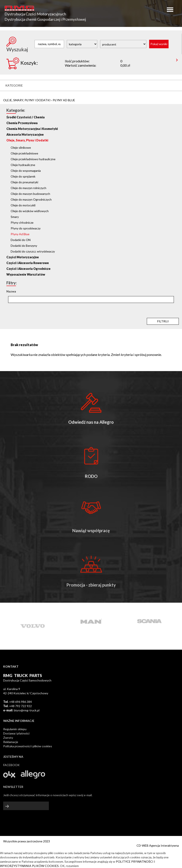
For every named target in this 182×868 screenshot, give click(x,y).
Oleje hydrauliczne (23, 165)
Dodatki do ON (21, 240)
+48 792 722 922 (20, 706)
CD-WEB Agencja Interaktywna (158, 845)
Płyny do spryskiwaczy (26, 228)
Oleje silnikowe (21, 148)
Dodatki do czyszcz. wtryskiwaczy (33, 251)
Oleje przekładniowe (24, 153)
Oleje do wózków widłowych (30, 211)
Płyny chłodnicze (22, 223)
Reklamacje (11, 742)
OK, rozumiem (69, 866)
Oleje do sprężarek (23, 176)
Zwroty (8, 738)
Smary (15, 217)
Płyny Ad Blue (64, 100)
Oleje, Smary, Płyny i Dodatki (27, 100)
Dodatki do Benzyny (24, 246)
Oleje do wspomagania (26, 171)
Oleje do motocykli (23, 205)
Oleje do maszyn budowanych (30, 194)
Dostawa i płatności (16, 733)
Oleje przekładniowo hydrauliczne (33, 159)
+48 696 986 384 (20, 702)
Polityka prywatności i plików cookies (28, 746)
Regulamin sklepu (15, 729)
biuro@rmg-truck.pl (27, 710)
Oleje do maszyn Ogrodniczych (31, 199)
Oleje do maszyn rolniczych (28, 188)
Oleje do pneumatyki (24, 182)
